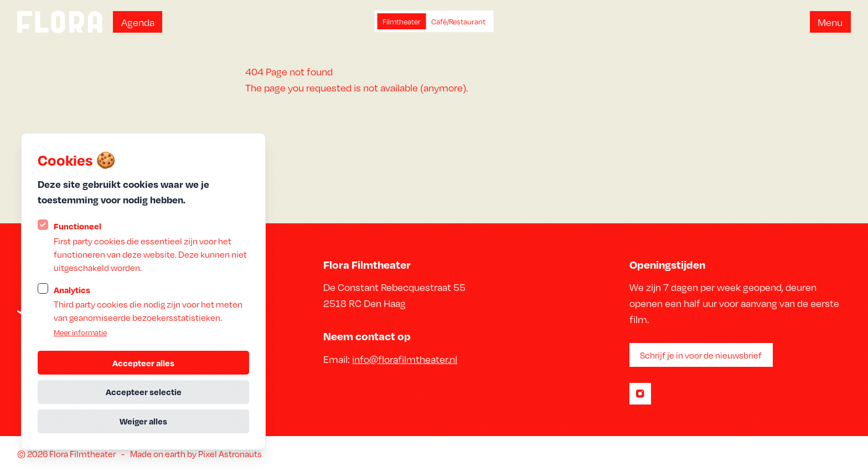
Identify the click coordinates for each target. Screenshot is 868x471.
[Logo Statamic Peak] (60, 22)
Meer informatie (80, 332)
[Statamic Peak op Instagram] (640, 393)
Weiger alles (143, 421)
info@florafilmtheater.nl (405, 359)
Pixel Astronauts (230, 454)
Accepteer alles (143, 363)
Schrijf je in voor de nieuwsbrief (701, 355)
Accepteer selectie (144, 392)
